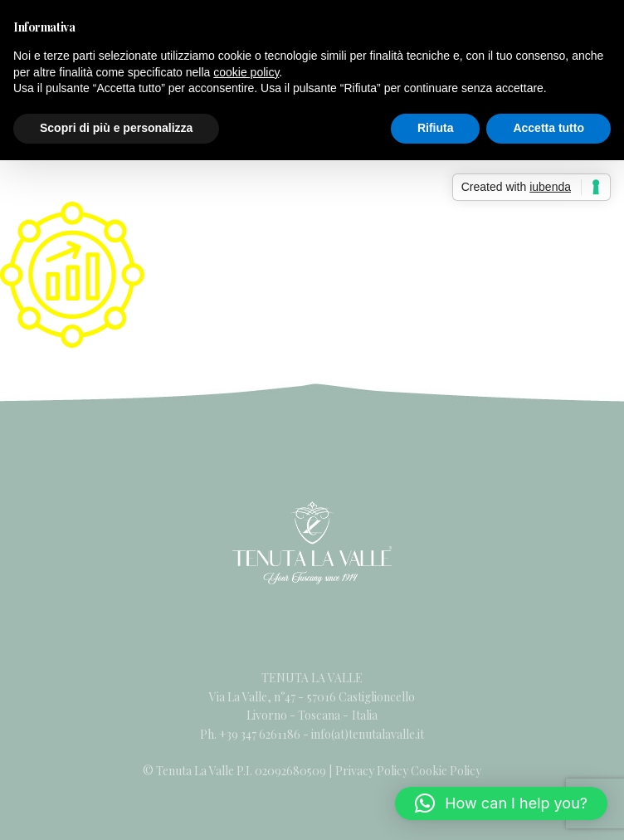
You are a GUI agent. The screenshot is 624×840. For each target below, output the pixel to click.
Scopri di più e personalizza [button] (116, 128)
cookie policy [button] (246, 72)
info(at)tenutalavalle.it (368, 734)
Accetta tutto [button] (548, 128)
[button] (501, 803)
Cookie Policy (446, 771)
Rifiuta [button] (436, 128)
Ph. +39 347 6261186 (251, 734)
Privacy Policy (372, 771)
